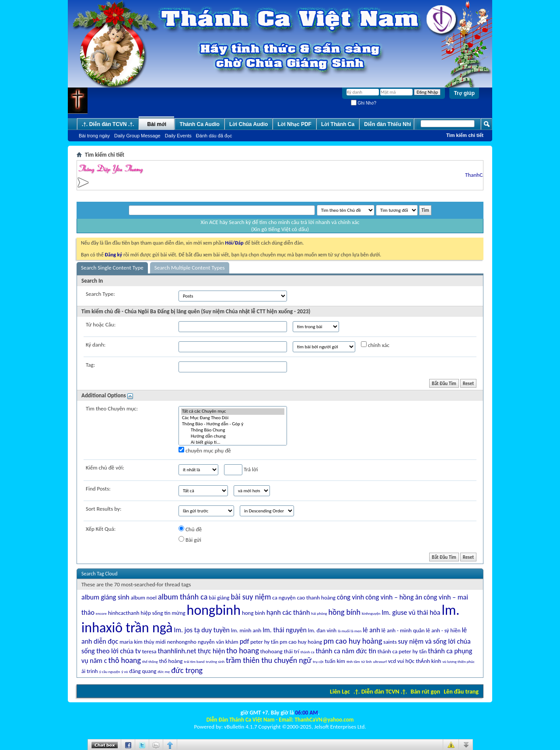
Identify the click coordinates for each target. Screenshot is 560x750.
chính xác (375, 345)
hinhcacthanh (124, 613)
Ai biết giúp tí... (233, 442)
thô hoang (124, 660)
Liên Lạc (340, 692)
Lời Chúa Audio (248, 124)
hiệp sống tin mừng (163, 613)
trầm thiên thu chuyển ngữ (269, 660)
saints (390, 642)
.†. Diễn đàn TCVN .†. (380, 692)
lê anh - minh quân (403, 630)
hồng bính (345, 612)
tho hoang (243, 651)
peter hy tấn (264, 642)
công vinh (350, 597)
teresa (149, 651)
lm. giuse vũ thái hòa (411, 612)
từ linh (367, 661)
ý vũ (124, 671)
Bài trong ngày (94, 136)
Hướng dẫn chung (233, 436)
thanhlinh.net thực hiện (191, 651)
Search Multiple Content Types (190, 268)
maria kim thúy (137, 642)
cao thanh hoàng (316, 598)
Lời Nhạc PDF (294, 124)
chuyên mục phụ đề (205, 450)
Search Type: (100, 294)
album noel (144, 598)
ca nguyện (284, 598)
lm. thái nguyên (285, 630)
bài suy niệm (251, 597)
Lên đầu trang (461, 692)
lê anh (371, 630)
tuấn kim (335, 661)
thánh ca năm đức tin (346, 651)
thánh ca (308, 652)
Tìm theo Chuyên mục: (112, 408)
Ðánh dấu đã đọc (214, 136)
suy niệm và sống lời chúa (434, 641)
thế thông (150, 661)
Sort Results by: (103, 509)
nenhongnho (182, 642)
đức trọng (187, 670)
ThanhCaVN (482, 175)
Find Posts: (98, 489)
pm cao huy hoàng (353, 641)
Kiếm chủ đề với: (105, 468)
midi (161, 642)
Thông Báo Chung (233, 430)
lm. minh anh (246, 630)
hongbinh (214, 610)
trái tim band (194, 661)
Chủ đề (190, 529)
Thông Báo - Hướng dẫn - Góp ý (233, 424)
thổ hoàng (171, 661)
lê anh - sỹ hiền (443, 630)
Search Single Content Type (112, 268)
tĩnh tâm (353, 661)
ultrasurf (380, 661)
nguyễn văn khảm (218, 642)
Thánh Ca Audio (199, 124)
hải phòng (319, 613)
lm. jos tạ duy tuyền (202, 630)
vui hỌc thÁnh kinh (419, 661)
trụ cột (318, 661)
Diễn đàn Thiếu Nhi (387, 124)
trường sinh (215, 661)
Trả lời (241, 470)
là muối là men (350, 631)
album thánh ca (183, 597)
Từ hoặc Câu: (101, 324)
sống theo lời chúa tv (111, 651)
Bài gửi (190, 540)
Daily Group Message (137, 136)
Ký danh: (96, 345)
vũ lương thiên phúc (458, 661)
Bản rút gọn (425, 692)
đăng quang (143, 671)
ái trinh (90, 671)
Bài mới (157, 124)
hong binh (254, 613)
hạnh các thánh (288, 612)
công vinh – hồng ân (394, 597)
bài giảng (219, 598)
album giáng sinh (105, 597)
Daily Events (178, 136)
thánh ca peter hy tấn (402, 651)
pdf (245, 641)
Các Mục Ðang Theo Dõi (233, 418)
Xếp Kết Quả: (101, 529)
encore (101, 613)
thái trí (292, 651)
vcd (392, 661)
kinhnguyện (371, 613)
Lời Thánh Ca (338, 124)
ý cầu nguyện (110, 671)
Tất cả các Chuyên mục (233, 411)
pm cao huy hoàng (301, 642)
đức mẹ (164, 671)
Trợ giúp (464, 93)
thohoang (271, 651)
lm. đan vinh (322, 630)
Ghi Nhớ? (364, 103)
